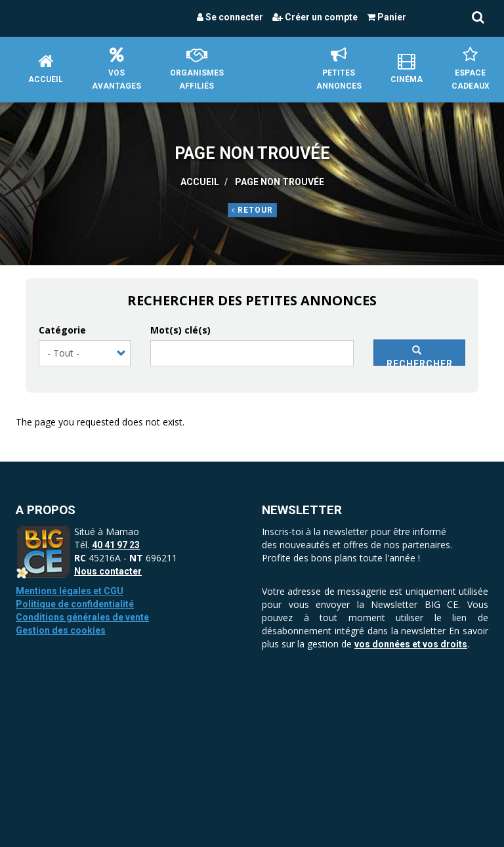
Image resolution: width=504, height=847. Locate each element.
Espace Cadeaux (471, 69)
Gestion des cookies (61, 630)
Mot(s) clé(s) (180, 330)
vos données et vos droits (411, 644)
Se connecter (230, 17)
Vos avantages (116, 69)
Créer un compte (315, 17)
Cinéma (407, 69)
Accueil (46, 69)
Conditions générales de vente (82, 617)
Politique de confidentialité (75, 604)
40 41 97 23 (116, 545)
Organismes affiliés (197, 69)
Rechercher (420, 356)
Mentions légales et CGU (70, 591)
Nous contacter (108, 571)
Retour (252, 210)
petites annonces (339, 69)
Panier (387, 17)
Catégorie (62, 330)
